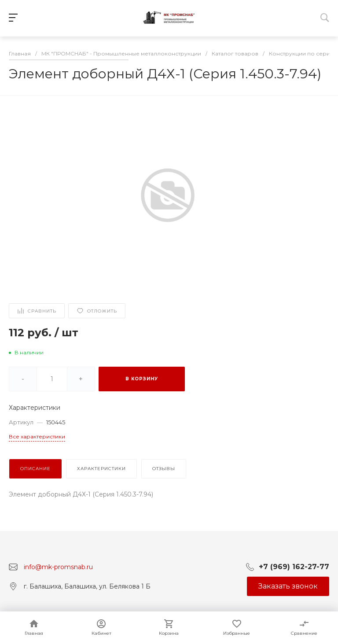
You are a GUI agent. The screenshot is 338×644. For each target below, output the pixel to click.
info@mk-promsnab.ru (58, 567)
